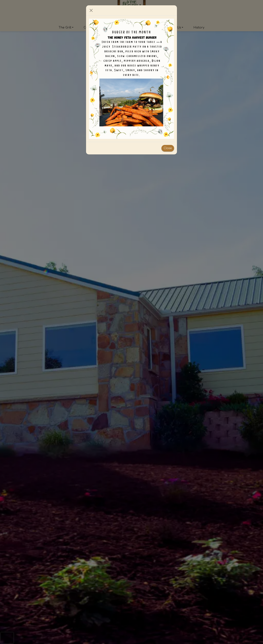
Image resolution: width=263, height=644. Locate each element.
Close (168, 148)
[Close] (91, 10)
